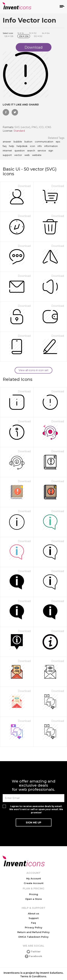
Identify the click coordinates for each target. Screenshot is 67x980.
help (12, 146)
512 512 (38, 36)
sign (51, 151)
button (28, 142)
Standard (19, 131)
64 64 (46, 33)
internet (7, 151)
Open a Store (33, 899)
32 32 (33, 33)
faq (5, 146)
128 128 (9, 36)
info (40, 146)
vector (18, 155)
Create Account (34, 883)
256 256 (24, 36)
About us (33, 913)
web (27, 155)
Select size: (8, 33)
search (31, 151)
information (51, 146)
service (42, 151)
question (20, 151)
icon (33, 146)
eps (58, 142)
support (7, 155)
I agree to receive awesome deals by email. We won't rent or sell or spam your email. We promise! (36, 809)
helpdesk (22, 146)
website (37, 155)
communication (44, 142)
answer (7, 142)
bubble (18, 142)
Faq (33, 923)
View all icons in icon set (33, 370)
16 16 (20, 33)
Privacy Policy (34, 927)
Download (24, 186)
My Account (34, 878)
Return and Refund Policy (33, 932)
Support (34, 918)
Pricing (34, 894)
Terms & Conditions (33, 976)
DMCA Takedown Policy (33, 937)
